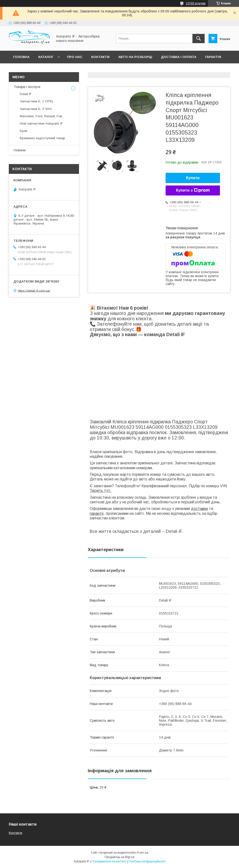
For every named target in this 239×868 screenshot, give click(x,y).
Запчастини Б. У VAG (36, 109)
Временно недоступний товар (42, 138)
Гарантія (213, 57)
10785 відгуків (196, 3)
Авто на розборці (135, 57)
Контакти (100, 57)
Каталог (46, 57)
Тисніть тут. (101, 491)
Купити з (193, 190)
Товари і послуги (27, 87)
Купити (193, 178)
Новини (20, 150)
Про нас (75, 57)
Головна (21, 57)
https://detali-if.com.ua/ (34, 290)
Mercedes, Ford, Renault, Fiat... (42, 116)
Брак (24, 131)
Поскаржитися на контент (109, 861)
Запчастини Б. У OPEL (37, 101)
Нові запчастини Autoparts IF (41, 123)
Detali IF (26, 94)
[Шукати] (199, 39)
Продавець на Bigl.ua (119, 857)
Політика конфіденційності (147, 861)
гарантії (97, 513)
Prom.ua (143, 853)
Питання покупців (30, 70)
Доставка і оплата (179, 57)
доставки (199, 509)
